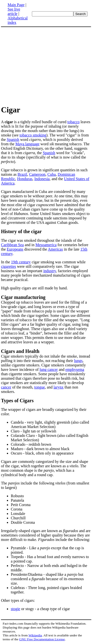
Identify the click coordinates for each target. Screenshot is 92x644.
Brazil (22, 174)
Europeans (15, 249)
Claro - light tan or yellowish (33, 431)
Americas (55, 249)
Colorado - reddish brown (31, 444)
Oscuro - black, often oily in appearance (42, 453)
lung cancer (49, 369)
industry (49, 271)
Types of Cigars (17, 401)
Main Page (16, 5)
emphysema (75, 369)
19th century (21, 262)
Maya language (27, 144)
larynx (59, 387)
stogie (15, 609)
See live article (14, 11)
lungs (78, 361)
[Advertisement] (46, 66)
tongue (40, 387)
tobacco (74, 122)
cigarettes (8, 266)
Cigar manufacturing (23, 297)
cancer (6, 387)
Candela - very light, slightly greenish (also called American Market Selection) (50, 424)
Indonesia (42, 179)
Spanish (13, 140)
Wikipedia (35, 635)
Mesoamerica (46, 245)
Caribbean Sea (12, 245)
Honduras (25, 179)
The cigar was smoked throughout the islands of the (42, 240)
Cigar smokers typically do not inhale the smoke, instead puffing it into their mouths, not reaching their (46, 358)
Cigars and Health (20, 351)
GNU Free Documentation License (42, 639)
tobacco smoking (33, 135)
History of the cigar (21, 231)
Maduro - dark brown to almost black (40, 449)
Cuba (52, 174)
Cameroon (37, 174)
